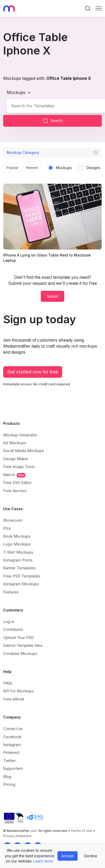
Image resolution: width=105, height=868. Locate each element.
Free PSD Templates (22, 576)
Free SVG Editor (17, 483)
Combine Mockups (20, 653)
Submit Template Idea (23, 645)
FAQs (8, 683)
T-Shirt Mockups (18, 552)
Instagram (12, 745)
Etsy (7, 528)
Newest (32, 168)
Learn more (43, 861)
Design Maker (16, 459)
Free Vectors (15, 491)
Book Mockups (17, 536)
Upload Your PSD (19, 638)
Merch (14, 475)
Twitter (9, 761)
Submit (52, 296)
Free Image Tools (19, 467)
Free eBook (14, 699)
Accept (68, 856)
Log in (9, 622)
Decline (91, 856)
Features (11, 592)
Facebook (12, 737)
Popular (13, 168)
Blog (7, 777)
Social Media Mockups (24, 451)
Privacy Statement (17, 836)
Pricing (9, 784)
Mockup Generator (20, 435)
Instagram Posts (18, 560)
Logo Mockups (17, 544)
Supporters (13, 768)
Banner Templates (19, 568)
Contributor (13, 629)
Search (52, 121)
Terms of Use (81, 831)
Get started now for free (33, 372)
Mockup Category (23, 152)
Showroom (13, 520)
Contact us (13, 729)
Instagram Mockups (21, 584)
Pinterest (11, 752)
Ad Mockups (15, 443)
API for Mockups (18, 691)
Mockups (16, 92)
